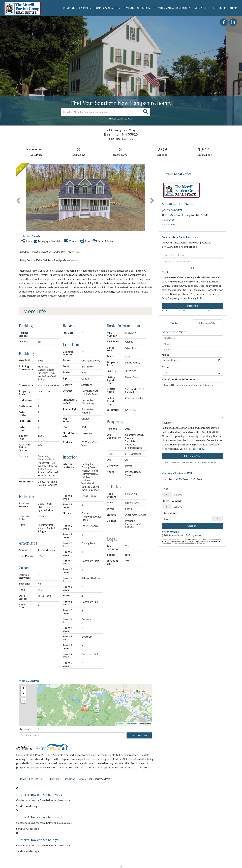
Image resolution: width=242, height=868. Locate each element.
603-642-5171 (174, 210)
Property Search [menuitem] (107, 8)
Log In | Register (225, 8)
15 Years (196, 479)
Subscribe (192, 306)
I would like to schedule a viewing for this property (192, 400)
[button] (146, 112)
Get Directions (139, 735)
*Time (166, 367)
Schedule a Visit (208, 323)
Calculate (192, 526)
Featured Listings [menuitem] (77, 8)
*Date (166, 355)
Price (165, 489)
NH (43, 779)
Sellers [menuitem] (144, 8)
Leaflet (119, 724)
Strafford (54, 779)
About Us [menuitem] (202, 8)
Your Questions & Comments (180, 379)
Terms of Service (209, 462)
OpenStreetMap (133, 724)
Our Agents (169, 225)
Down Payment (171, 501)
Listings (34, 779)
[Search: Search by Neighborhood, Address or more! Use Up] (101, 112)
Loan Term (169, 479)
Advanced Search (120, 119)
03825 (82, 779)
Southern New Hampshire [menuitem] (172, 8)
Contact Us (169, 220)
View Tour (131, 348)
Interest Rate (170, 513)
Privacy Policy (196, 298)
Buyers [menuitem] (129, 8)
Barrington (69, 779)
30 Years (182, 479)
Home (22, 779)
